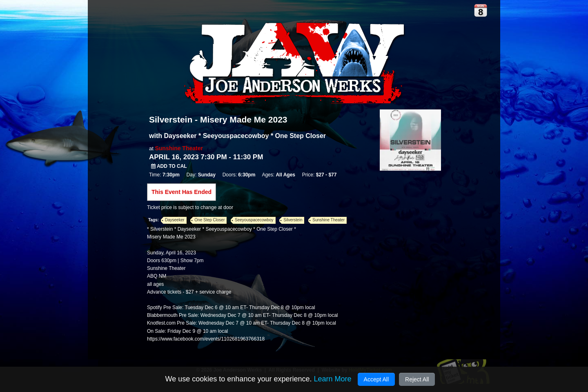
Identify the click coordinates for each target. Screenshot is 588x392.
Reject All (417, 379)
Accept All (376, 379)
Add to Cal (169, 166)
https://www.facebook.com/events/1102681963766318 (206, 339)
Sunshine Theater (179, 148)
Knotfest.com (161, 323)
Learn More (332, 379)
